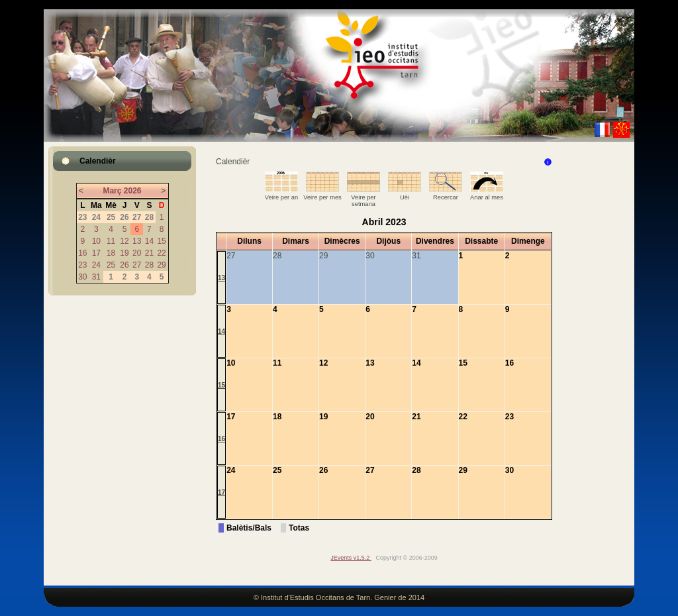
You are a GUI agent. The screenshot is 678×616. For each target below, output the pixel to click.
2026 (133, 191)
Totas (299, 528)
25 (111, 265)
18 (111, 253)
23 (82, 265)
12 (124, 241)
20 (137, 253)
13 (137, 241)
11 (111, 241)
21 (149, 253)
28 (149, 265)
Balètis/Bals (249, 528)
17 (96, 253)
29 (161, 265)
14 (149, 241)
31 (96, 277)
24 (96, 265)
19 (124, 253)
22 (161, 253)
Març (112, 191)
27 (137, 265)
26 (124, 265)
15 (161, 241)
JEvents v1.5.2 (351, 558)
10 (96, 241)
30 (82, 277)
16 (82, 253)
